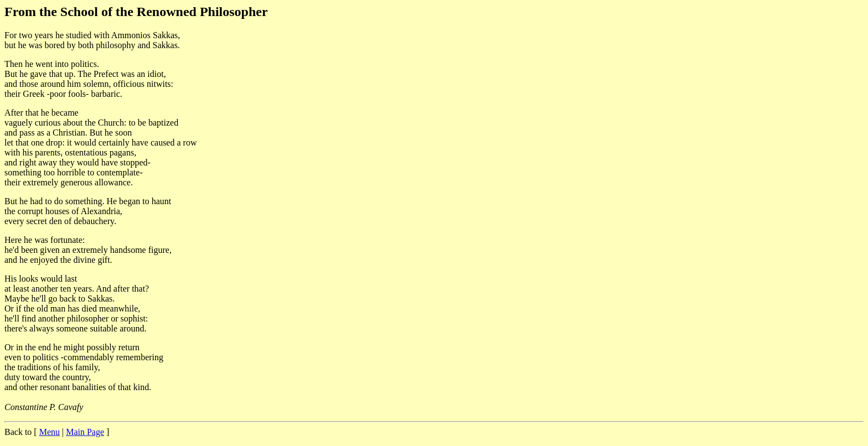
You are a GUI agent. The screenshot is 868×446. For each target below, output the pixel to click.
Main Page (85, 432)
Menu (50, 432)
